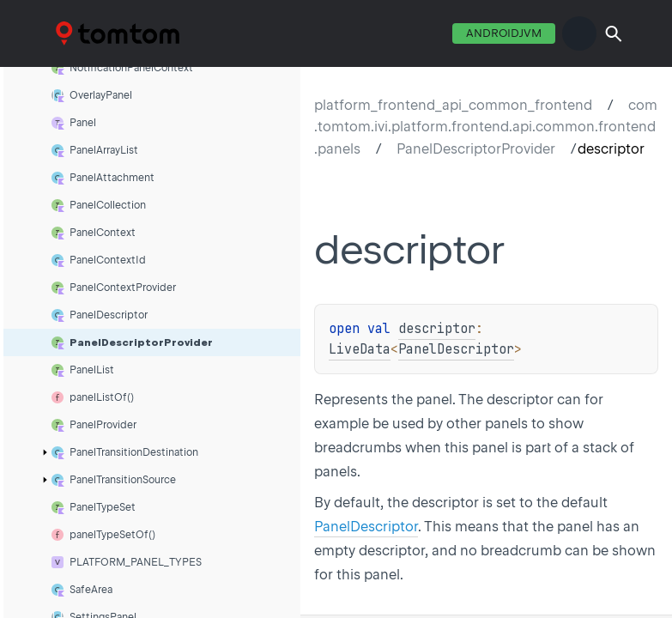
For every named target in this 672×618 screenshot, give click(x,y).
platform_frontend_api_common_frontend (453, 105)
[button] (614, 33)
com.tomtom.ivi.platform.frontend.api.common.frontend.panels (486, 127)
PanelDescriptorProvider (476, 149)
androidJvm (504, 33)
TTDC (79, 33)
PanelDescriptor (456, 349)
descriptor (437, 329)
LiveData (360, 349)
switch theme (579, 33)
